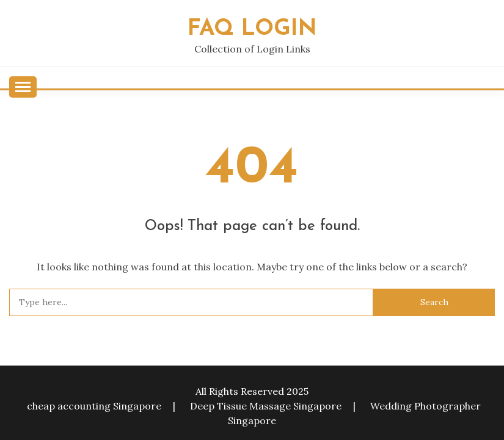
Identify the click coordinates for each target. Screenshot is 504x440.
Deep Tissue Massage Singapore (266, 406)
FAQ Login (252, 29)
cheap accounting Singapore (94, 406)
